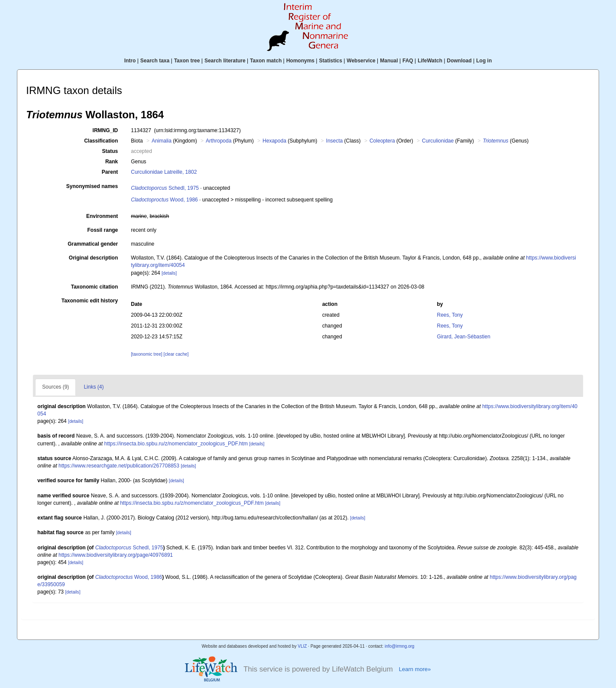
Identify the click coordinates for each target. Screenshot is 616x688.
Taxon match (266, 61)
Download (459, 61)
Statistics (330, 61)
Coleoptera (382, 141)
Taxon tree (187, 61)
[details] (169, 273)
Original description (93, 258)
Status (110, 151)
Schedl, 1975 (165, 188)
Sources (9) (55, 387)
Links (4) (94, 387)
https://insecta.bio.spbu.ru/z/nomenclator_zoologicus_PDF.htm (176, 444)
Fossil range (103, 230)
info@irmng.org (400, 646)
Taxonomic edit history (90, 301)
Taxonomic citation (94, 287)
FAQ (408, 61)
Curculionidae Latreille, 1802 (164, 172)
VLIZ (302, 646)
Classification (101, 141)
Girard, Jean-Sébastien (463, 337)
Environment (102, 216)
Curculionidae (438, 141)
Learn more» (415, 669)
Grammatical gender (93, 244)
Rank (112, 162)
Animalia (162, 141)
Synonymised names (92, 186)
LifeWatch (430, 61)
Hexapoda (274, 141)
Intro (130, 61)
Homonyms (300, 61)
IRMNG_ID (105, 130)
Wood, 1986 (164, 200)
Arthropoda (219, 141)
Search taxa (155, 61)
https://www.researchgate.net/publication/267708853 (119, 466)
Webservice (361, 61)
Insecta (335, 141)
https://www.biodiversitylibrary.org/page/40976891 (116, 555)
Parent (110, 172)
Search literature (225, 61)
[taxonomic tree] (146, 354)
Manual (389, 61)
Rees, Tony (450, 315)
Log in (484, 61)
